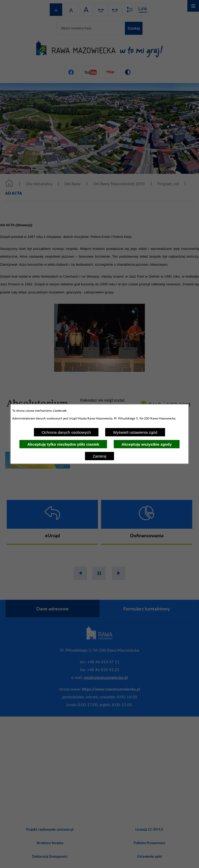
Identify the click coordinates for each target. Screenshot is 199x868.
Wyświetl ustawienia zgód (135, 432)
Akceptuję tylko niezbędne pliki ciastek (63, 444)
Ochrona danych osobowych (66, 432)
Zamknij (100, 456)
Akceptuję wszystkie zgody (147, 444)
